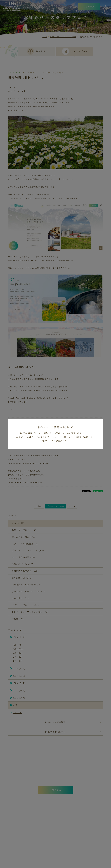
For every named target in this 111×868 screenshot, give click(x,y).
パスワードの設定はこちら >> (55, 441)
